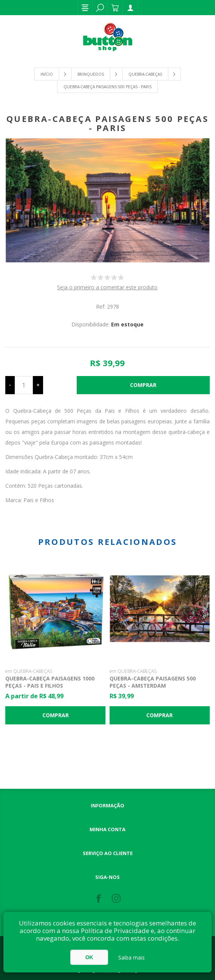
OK (89, 957)
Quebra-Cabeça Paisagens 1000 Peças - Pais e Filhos (50, 682)
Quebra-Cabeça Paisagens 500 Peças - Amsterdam (153, 682)
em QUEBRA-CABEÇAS (29, 671)
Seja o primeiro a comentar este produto (107, 287)
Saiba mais (131, 957)
